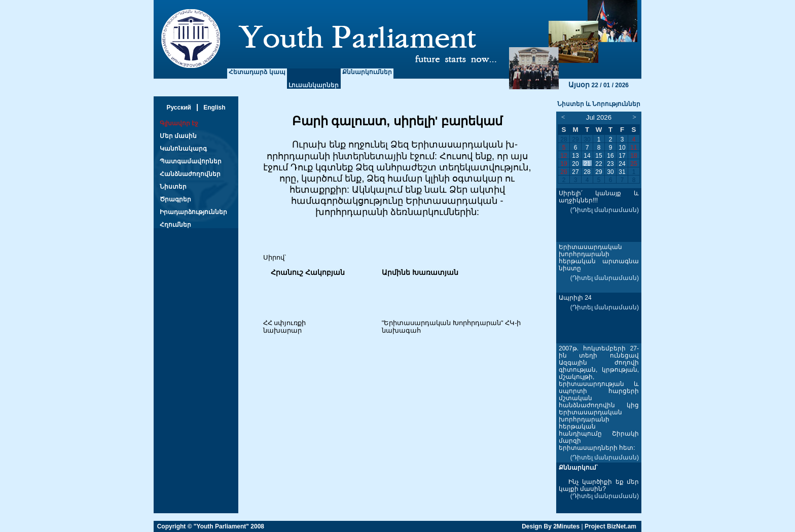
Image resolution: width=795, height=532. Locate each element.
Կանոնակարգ (183, 149)
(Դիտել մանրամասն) (605, 210)
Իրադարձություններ (193, 212)
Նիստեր (173, 187)
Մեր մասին (178, 136)
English (214, 108)
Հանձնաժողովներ (190, 174)
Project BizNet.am (610, 526)
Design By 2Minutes (551, 526)
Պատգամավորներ (191, 161)
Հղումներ (175, 225)
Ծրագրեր (175, 199)
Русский (179, 108)
